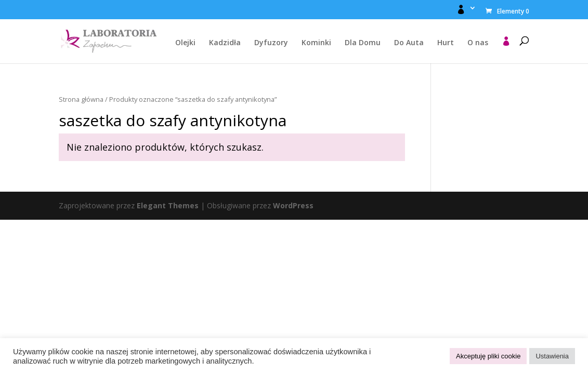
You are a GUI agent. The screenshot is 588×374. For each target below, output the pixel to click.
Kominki (316, 43)
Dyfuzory (271, 43)
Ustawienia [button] (552, 356)
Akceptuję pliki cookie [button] (488, 356)
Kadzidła (225, 43)
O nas (478, 43)
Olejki (185, 43)
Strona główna (81, 99)
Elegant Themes (168, 205)
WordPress (293, 205)
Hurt (446, 43)
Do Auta (409, 43)
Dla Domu (363, 43)
